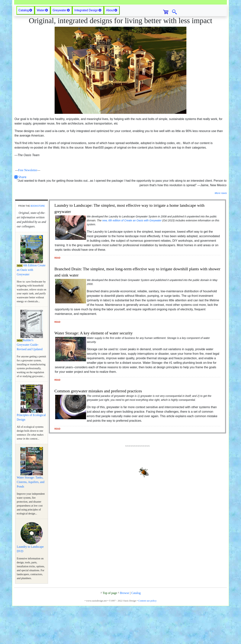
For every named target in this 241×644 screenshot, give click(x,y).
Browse (125, 631)
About (112, 48)
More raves (221, 231)
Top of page (110, 631)
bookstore (38, 244)
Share (20, 215)
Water (42, 48)
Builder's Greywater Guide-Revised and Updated (30, 383)
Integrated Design (88, 48)
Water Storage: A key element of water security (93, 371)
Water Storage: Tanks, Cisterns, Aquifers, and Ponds (31, 520)
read (57, 296)
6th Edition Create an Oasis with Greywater (31, 308)
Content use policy (147, 639)
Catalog (136, 631)
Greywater (61, 48)
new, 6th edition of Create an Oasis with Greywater (132, 258)
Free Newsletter (28, 208)
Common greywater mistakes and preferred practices (98, 429)
